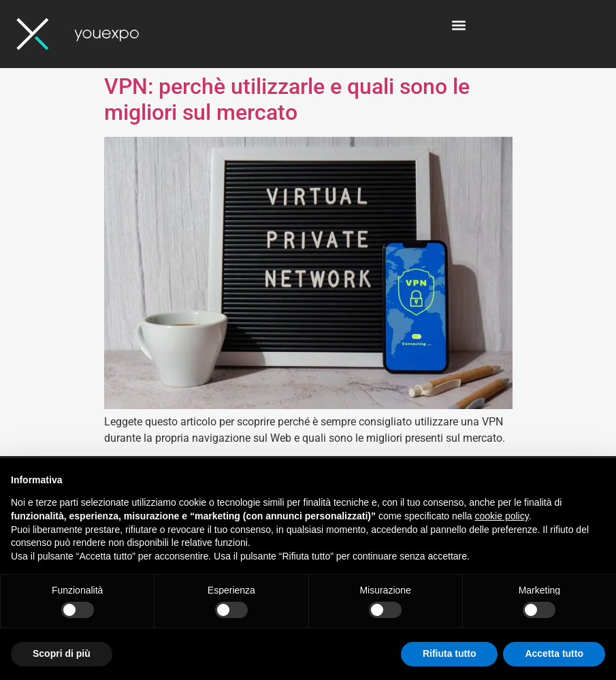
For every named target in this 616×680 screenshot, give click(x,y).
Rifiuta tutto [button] (450, 653)
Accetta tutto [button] (554, 653)
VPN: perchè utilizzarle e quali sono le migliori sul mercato (287, 99)
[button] (458, 25)
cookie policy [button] (502, 516)
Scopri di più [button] (62, 653)
